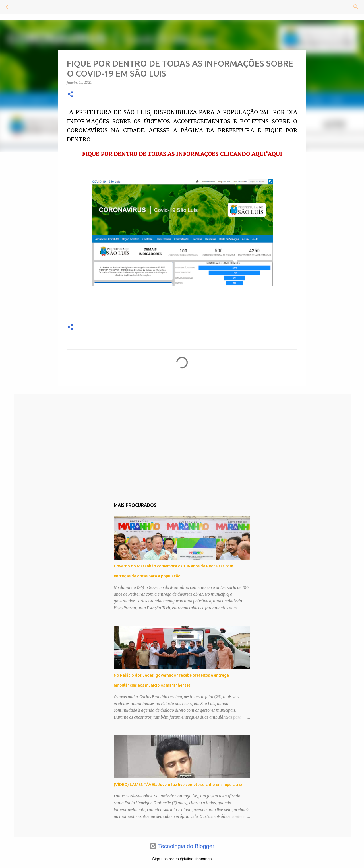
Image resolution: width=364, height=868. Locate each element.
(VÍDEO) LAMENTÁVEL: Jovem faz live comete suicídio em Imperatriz (178, 785)
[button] (70, 95)
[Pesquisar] (24, 7)
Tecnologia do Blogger (182, 846)
